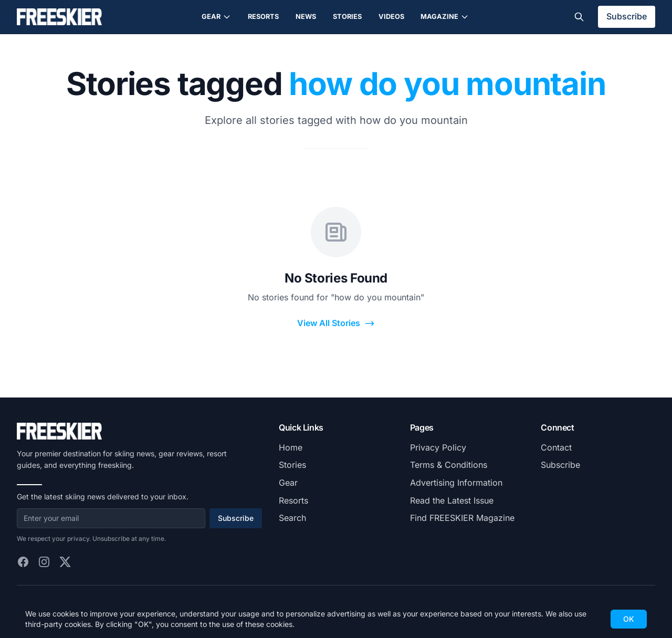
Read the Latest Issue (452, 500)
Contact (556, 447)
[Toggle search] (579, 17)
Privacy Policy (438, 447)
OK (629, 619)
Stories (347, 17)
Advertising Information (456, 483)
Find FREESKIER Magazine (462, 518)
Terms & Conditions (449, 465)
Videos (391, 17)
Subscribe (627, 16)
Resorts (263, 17)
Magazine (445, 17)
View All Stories (336, 323)
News (306, 17)
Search (292, 518)
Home (291, 447)
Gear (216, 17)
